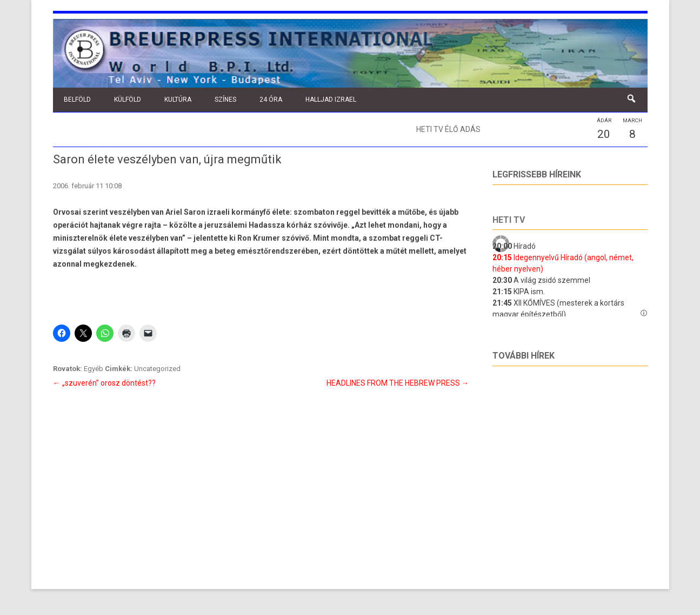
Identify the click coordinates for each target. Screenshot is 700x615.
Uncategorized (157, 369)
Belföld (77, 100)
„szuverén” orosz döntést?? (104, 383)
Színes (225, 100)
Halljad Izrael (331, 100)
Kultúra (178, 100)
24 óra (271, 100)
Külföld (128, 100)
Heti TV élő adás (448, 129)
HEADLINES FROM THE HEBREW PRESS (398, 383)
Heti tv (509, 220)
